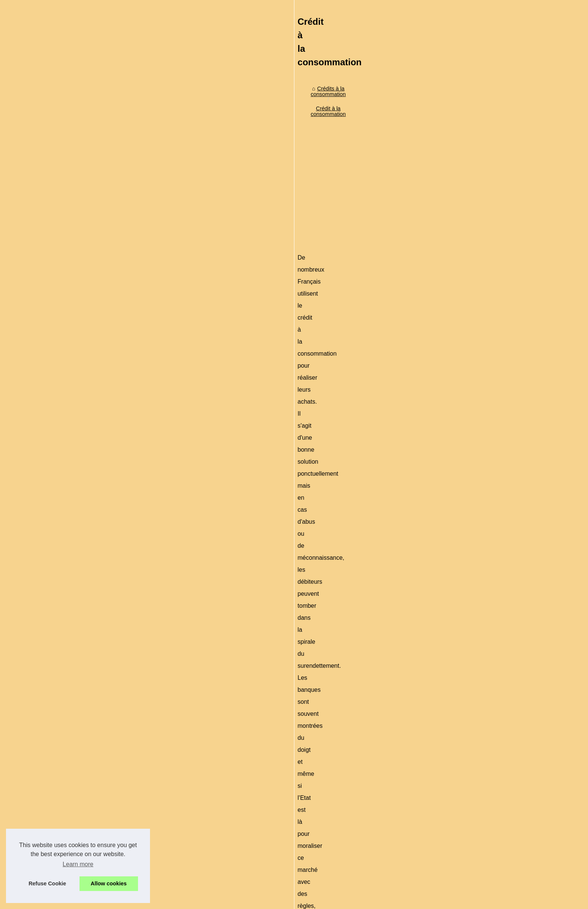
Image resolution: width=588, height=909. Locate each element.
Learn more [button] (78, 864)
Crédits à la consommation (123, 206)
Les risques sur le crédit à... (449, 398)
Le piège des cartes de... (445, 341)
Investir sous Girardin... (444, 267)
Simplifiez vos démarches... (449, 234)
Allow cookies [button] (109, 883)
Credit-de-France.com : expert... (454, 529)
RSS (211, 901)
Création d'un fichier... (442, 415)
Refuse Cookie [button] (47, 883)
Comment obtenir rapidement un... (457, 251)
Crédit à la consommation (192, 206)
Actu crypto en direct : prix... (449, 496)
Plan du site (155, 901)
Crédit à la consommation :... (450, 325)
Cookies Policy (187, 901)
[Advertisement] (238, 269)
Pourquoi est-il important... (447, 455)
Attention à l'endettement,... (449, 382)
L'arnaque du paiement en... (449, 308)
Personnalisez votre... (442, 513)
